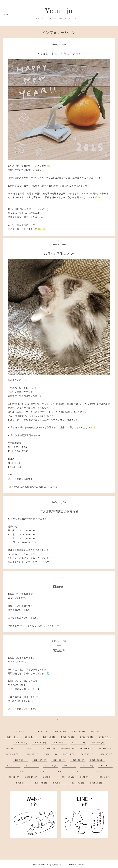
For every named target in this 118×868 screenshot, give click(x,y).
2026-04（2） (41, 731)
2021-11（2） (14, 777)
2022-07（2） (40, 771)
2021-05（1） (23, 783)
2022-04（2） (98, 771)
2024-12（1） (31, 748)
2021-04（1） (41, 783)
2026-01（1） (98, 731)
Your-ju (59, 11)
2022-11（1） (88, 766)
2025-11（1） (31, 737)
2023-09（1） (106, 754)
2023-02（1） (33, 766)
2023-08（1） (22, 760)
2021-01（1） (97, 783)
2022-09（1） (21, 771)
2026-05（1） (22, 731)
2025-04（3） (59, 743)
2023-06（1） (59, 760)
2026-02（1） (79, 731)
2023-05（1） (78, 760)
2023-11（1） (69, 754)
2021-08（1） (68, 777)
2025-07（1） (106, 737)
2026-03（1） (60, 731)
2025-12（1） (13, 737)
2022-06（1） (60, 771)
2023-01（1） (51, 766)
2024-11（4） (49, 748)
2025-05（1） (40, 743)
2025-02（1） (98, 743)
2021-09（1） (50, 777)
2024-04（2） (106, 748)
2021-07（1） (87, 777)
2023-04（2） (97, 760)
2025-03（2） (79, 743)
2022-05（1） (78, 771)
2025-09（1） (68, 737)
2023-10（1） (88, 754)
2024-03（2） (13, 754)
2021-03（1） (60, 783)
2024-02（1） (32, 754)
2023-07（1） (40, 760)
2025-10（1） (49, 737)
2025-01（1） (13, 748)
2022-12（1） (70, 766)
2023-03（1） (14, 766)
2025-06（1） (21, 743)
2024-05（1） (87, 748)
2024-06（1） (68, 748)
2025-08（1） (87, 737)
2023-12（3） (51, 754)
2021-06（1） (105, 777)
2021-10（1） (32, 777)
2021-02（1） (78, 783)
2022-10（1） (106, 766)
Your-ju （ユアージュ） (52, 865)
